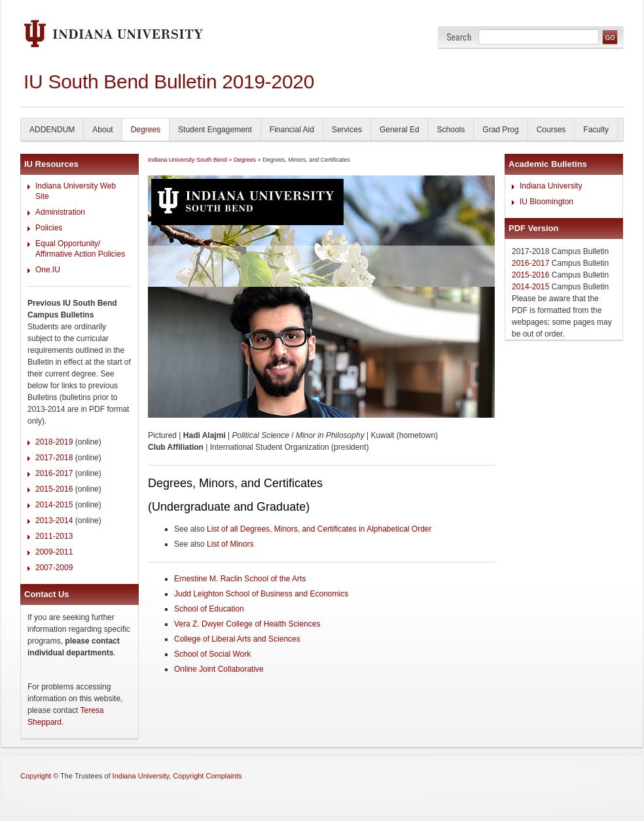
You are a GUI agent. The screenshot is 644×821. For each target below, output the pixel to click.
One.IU (48, 270)
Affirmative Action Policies (80, 254)
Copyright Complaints (207, 776)
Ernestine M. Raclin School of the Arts (240, 579)
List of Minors (230, 544)
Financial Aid (292, 130)
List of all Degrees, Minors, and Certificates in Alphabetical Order (319, 529)
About (102, 130)
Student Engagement (215, 130)
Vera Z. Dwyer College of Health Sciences (247, 624)
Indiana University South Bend (188, 160)
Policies (49, 228)
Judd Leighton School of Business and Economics (261, 594)
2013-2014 (54, 520)
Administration (60, 212)
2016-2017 (54, 473)
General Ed (400, 130)
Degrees (146, 130)
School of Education (209, 609)
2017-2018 (54, 458)
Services (347, 130)
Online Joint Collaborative (219, 669)
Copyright (36, 776)
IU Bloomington (546, 202)
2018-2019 (54, 442)
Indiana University (551, 186)
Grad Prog (500, 130)
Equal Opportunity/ (68, 244)
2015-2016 (54, 489)
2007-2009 (54, 568)
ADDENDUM (52, 130)
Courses (551, 130)
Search (459, 37)
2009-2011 (54, 552)
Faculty (596, 130)
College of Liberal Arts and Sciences (237, 639)
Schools (451, 130)
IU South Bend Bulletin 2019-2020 (169, 82)
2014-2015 (54, 505)
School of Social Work (212, 654)
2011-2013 (54, 536)
